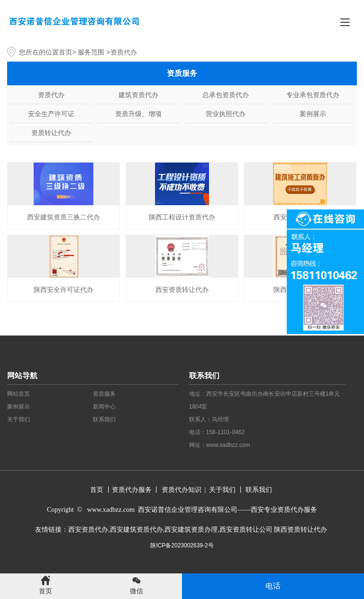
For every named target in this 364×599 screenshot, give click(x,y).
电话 (273, 586)
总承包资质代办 (226, 95)
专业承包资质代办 (313, 95)
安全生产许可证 (51, 114)
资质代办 (51, 95)
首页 (65, 52)
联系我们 (104, 419)
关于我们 (18, 419)
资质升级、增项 (138, 114)
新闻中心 (104, 407)
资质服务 (104, 394)
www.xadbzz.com (228, 445)
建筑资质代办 (138, 95)
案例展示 (313, 114)
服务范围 (91, 52)
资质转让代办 (51, 133)
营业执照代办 (226, 114)
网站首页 (18, 394)
